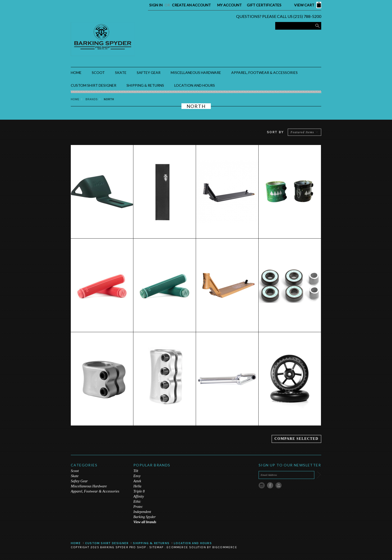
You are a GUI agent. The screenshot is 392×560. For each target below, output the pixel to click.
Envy (137, 476)
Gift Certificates (264, 5)
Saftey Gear (149, 72)
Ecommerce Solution (186, 547)
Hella (137, 486)
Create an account (191, 5)
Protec (138, 507)
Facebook (270, 485)
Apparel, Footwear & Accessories (264, 72)
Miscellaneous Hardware (196, 72)
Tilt (136, 471)
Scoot (98, 72)
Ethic (137, 502)
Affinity (139, 496)
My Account (229, 5)
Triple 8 (139, 491)
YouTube (279, 485)
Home (75, 99)
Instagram (262, 485)
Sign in (156, 5)
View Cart (304, 5)
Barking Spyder (145, 517)
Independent (142, 512)
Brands (92, 99)
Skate (121, 72)
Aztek (137, 481)
